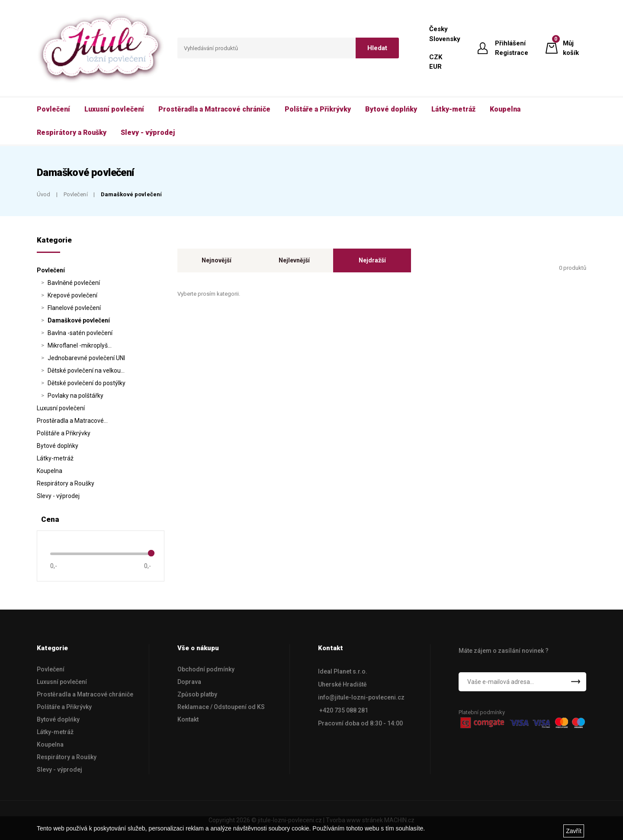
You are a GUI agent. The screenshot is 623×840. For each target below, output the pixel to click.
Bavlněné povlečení (74, 283)
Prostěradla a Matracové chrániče (85, 694)
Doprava (189, 682)
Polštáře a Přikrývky (64, 433)
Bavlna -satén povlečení (80, 333)
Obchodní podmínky (206, 669)
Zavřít (574, 831)
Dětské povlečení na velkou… (86, 370)
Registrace (512, 53)
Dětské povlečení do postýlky (87, 383)
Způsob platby (197, 694)
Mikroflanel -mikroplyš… (80, 345)
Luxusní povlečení (61, 408)
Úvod (44, 194)
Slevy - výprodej (58, 496)
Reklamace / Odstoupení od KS (221, 707)
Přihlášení (510, 43)
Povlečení (76, 194)
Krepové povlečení (72, 295)
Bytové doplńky (58, 446)
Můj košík (571, 48)
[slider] (151, 553)
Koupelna (50, 471)
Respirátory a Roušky (66, 483)
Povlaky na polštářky (75, 396)
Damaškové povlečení (131, 194)
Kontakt (188, 719)
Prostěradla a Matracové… (72, 421)
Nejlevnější (294, 260)
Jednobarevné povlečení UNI (86, 358)
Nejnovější (217, 260)
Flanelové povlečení (74, 308)
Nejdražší (372, 260)
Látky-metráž (55, 458)
